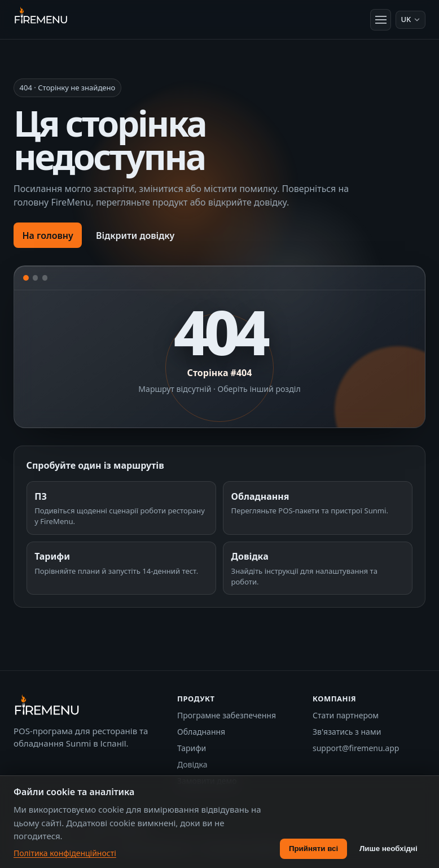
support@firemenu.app (356, 748)
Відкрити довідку (135, 235)
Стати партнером (346, 715)
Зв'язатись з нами (347, 732)
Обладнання (201, 732)
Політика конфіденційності (65, 853)
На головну (47, 235)
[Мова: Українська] (411, 20)
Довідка (192, 764)
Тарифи (192, 748)
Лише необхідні (388, 849)
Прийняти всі (313, 849)
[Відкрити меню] (381, 20)
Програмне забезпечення (227, 715)
